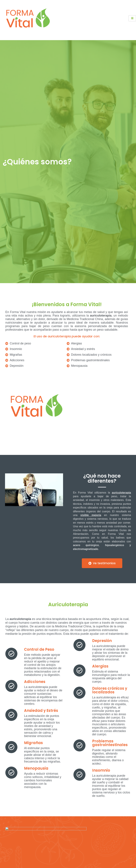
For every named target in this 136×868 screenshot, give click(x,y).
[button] (34, 490)
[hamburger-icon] (132, 18)
